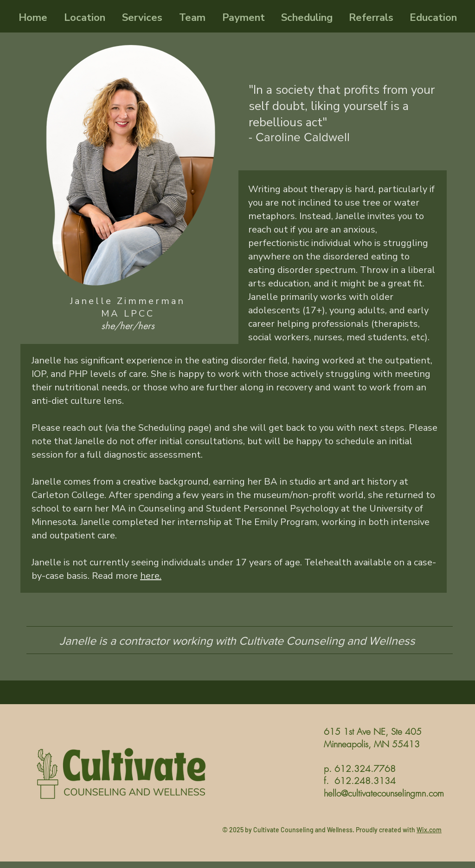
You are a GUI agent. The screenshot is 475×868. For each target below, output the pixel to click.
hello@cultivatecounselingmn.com (384, 793)
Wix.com (429, 830)
